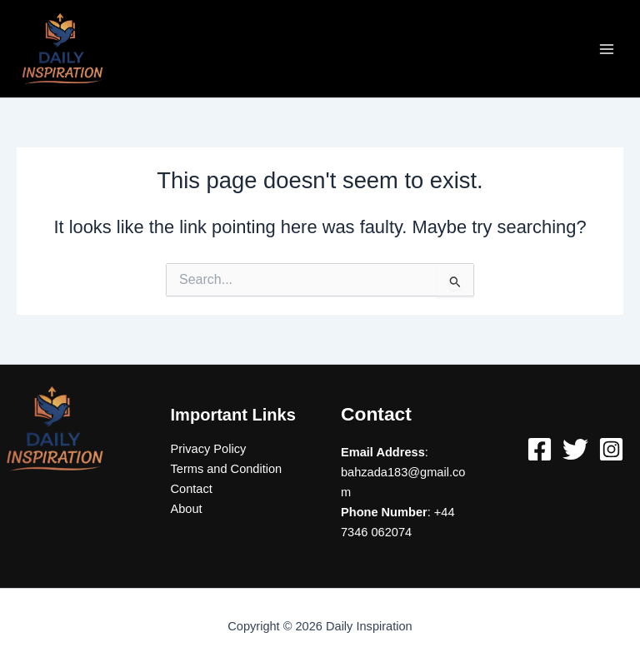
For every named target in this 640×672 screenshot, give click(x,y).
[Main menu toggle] (607, 48)
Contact (192, 489)
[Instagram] (611, 449)
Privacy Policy (209, 449)
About (187, 509)
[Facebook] (540, 449)
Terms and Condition (227, 469)
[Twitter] (575, 449)
